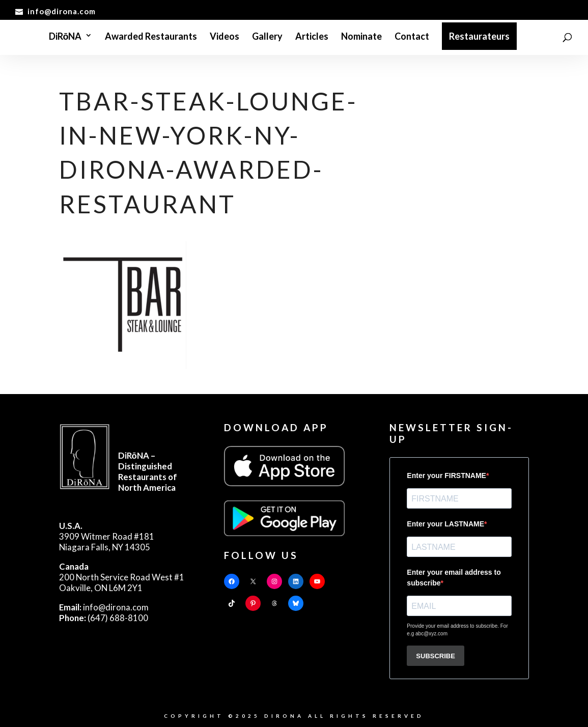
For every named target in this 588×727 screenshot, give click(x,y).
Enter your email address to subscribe (454, 578)
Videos (225, 37)
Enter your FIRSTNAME (446, 476)
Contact (412, 37)
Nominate (361, 37)
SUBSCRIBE (436, 656)
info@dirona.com (104, 607)
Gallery (267, 37)
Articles (312, 37)
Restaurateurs (479, 36)
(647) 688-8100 (104, 618)
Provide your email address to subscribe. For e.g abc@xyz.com (457, 630)
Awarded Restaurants (151, 37)
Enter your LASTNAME (445, 524)
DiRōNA (65, 37)
